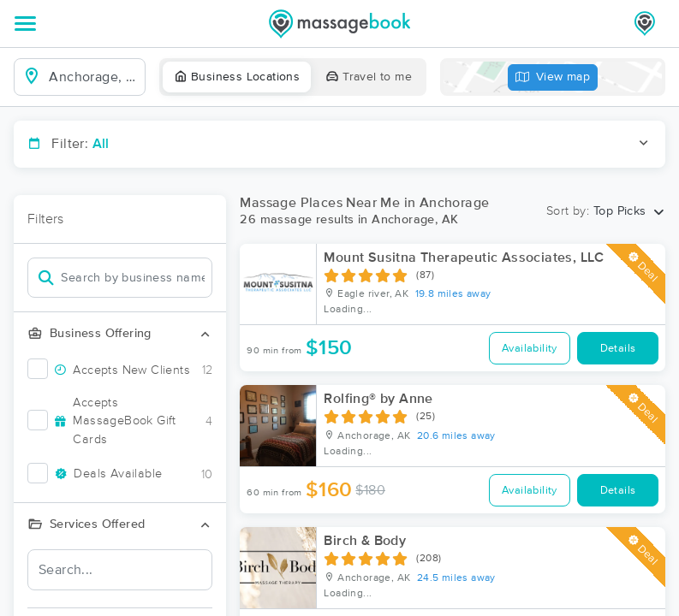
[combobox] (93, 77)
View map (553, 77)
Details (618, 349)
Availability (530, 349)
